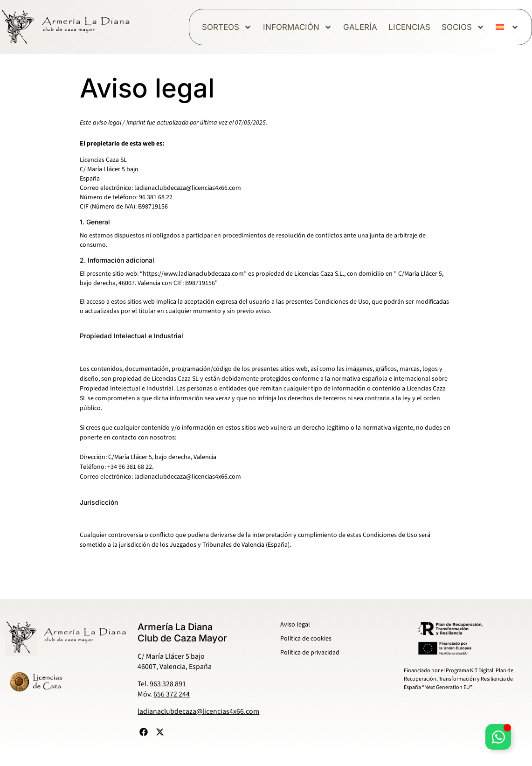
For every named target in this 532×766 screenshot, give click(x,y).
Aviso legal (295, 625)
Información (297, 27)
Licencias (409, 27)
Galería (360, 27)
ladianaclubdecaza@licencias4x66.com (198, 711)
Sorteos (227, 27)
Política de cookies (306, 639)
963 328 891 (168, 684)
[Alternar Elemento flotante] (498, 737)
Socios (463, 27)
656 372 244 (172, 694)
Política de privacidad (310, 653)
